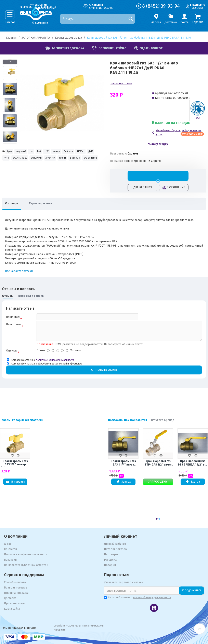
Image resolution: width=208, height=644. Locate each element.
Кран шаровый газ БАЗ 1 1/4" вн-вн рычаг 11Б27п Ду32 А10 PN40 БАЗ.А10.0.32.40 (123, 463)
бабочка (10, 161)
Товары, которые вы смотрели (22, 420)
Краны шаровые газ (68, 38)
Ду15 (46, 161)
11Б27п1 (29, 161)
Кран (12, 152)
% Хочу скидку (158, 144)
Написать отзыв (121, 83)
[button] (10, 143)
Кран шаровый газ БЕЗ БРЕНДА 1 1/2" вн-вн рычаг (193, 463)
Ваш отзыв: (14, 326)
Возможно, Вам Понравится (127, 420)
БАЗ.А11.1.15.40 (82, 161)
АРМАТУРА (34, 169)
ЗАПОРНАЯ (12, 169)
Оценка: (11, 354)
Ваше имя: (13, 317)
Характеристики (47, 203)
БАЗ (59, 152)
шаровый (30, 152)
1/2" (72, 152)
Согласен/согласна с (138, 597)
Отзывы (8, 296)
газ (46, 152)
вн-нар (88, 152)
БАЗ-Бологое (14, 178)
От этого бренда (163, 420)
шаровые (73, 169)
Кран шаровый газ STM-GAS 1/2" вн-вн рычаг (158, 463)
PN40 (61, 161)
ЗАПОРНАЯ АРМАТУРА (36, 38)
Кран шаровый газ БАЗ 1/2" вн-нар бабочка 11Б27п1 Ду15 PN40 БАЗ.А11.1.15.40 (15, 463)
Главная (11, 38)
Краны (54, 169)
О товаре (14, 203)
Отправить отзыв (104, 373)
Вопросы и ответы (31, 296)
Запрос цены (158, 482)
